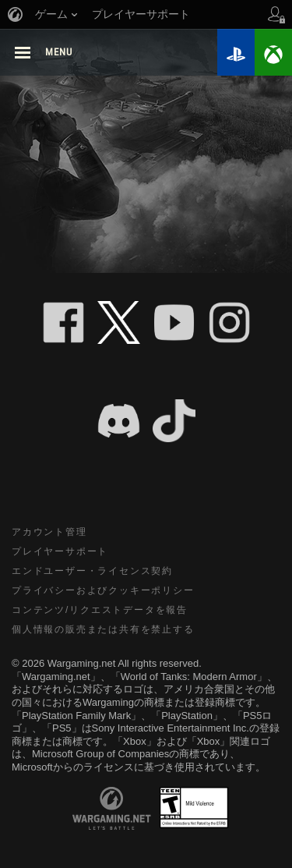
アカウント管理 (49, 532)
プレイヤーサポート (60, 551)
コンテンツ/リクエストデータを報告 (100, 610)
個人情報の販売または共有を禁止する (103, 629)
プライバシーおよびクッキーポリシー (103, 590)
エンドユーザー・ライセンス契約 (92, 571)
